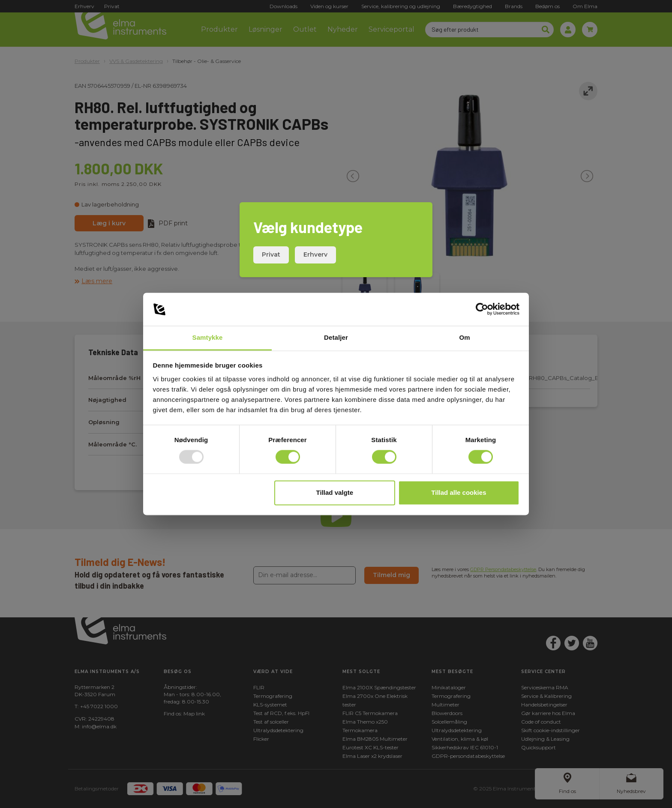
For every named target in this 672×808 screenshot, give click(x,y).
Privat (271, 254)
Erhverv (315, 254)
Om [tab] (464, 337)
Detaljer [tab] (336, 337)
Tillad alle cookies (459, 492)
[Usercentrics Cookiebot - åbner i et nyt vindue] (482, 309)
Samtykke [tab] (208, 337)
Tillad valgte (335, 492)
